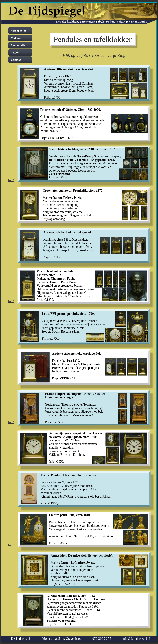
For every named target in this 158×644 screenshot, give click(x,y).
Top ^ (11, 180)
